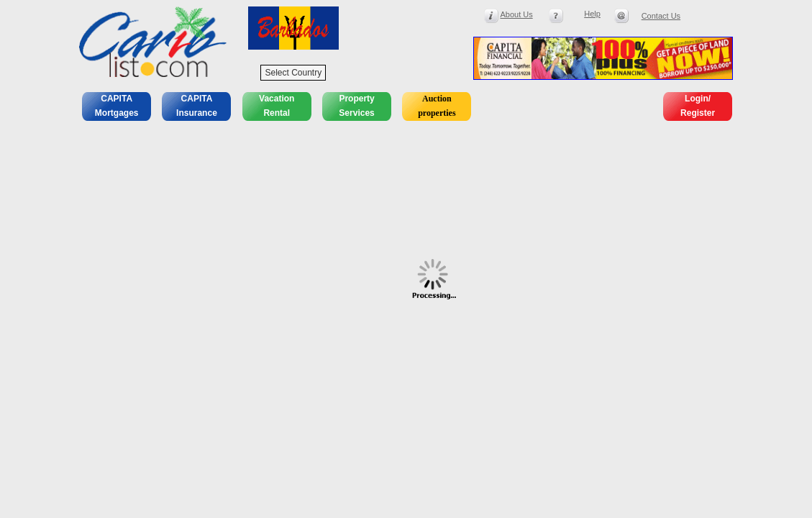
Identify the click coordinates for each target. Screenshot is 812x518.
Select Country (293, 73)
